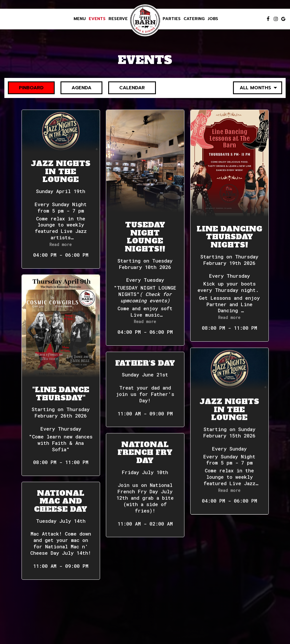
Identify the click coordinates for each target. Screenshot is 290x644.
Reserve (118, 19)
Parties (172, 19)
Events (97, 19)
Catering (194, 19)
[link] (145, 20)
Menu (80, 19)
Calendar (127, 88)
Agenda (76, 88)
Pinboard (26, 88)
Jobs (213, 19)
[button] (61, 189)
